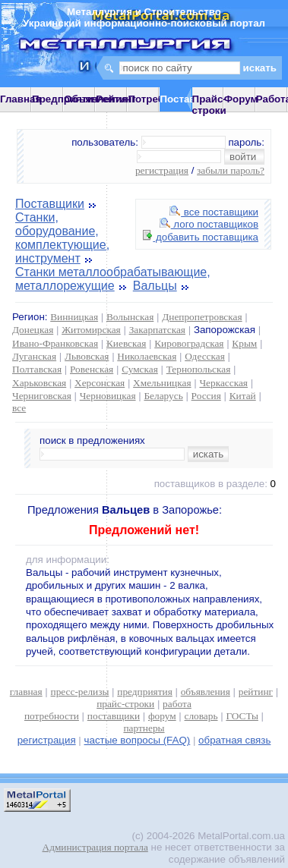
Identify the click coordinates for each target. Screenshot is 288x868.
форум (162, 716)
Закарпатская (157, 330)
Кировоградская (189, 343)
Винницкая (74, 317)
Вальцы (155, 286)
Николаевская (147, 356)
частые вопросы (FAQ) (138, 740)
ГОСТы (242, 716)
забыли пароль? (231, 170)
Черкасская (223, 383)
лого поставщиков (209, 224)
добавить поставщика (201, 237)
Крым (244, 343)
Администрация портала (95, 847)
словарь (201, 716)
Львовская (87, 356)
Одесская (205, 356)
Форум (241, 99)
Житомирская (91, 330)
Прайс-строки (209, 105)
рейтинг (256, 692)
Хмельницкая (162, 383)
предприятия (144, 692)
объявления (206, 692)
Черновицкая (108, 396)
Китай (243, 396)
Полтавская (37, 369)
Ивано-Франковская (55, 343)
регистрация (162, 170)
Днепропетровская (202, 317)
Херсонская (100, 383)
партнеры (144, 728)
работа (177, 704)
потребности (52, 716)
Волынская (130, 317)
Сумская (140, 369)
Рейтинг (116, 99)
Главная (21, 99)
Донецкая (33, 330)
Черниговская (42, 396)
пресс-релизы (80, 692)
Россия (206, 396)
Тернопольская (199, 369)
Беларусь (163, 396)
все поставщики (214, 212)
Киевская (126, 343)
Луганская (34, 356)
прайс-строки (125, 704)
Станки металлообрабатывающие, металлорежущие (113, 279)
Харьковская (39, 383)
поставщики (114, 716)
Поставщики (50, 204)
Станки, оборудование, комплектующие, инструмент (62, 238)
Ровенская (92, 369)
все (19, 408)
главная (26, 692)
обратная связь (234, 740)
